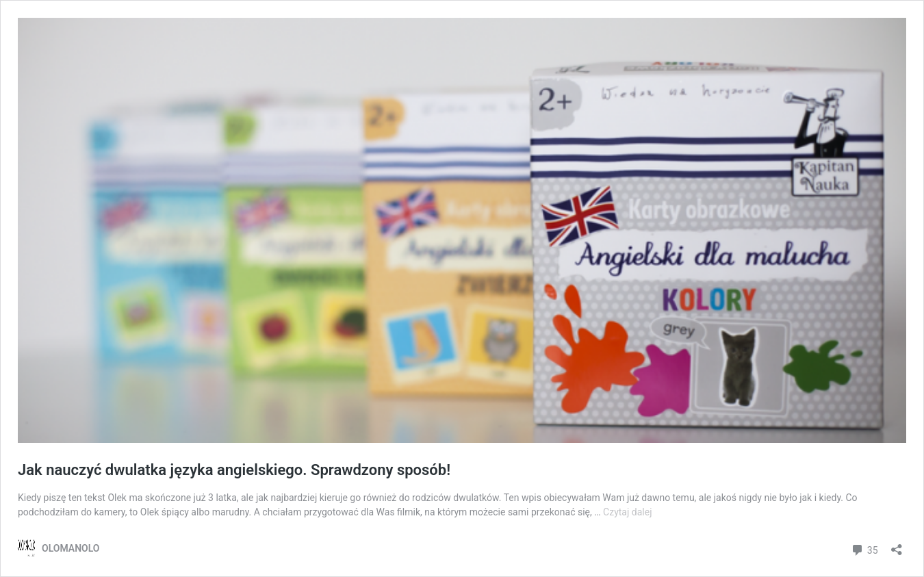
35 (864, 549)
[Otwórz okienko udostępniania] (897, 545)
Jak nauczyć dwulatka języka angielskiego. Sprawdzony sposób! (234, 470)
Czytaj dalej (627, 512)
